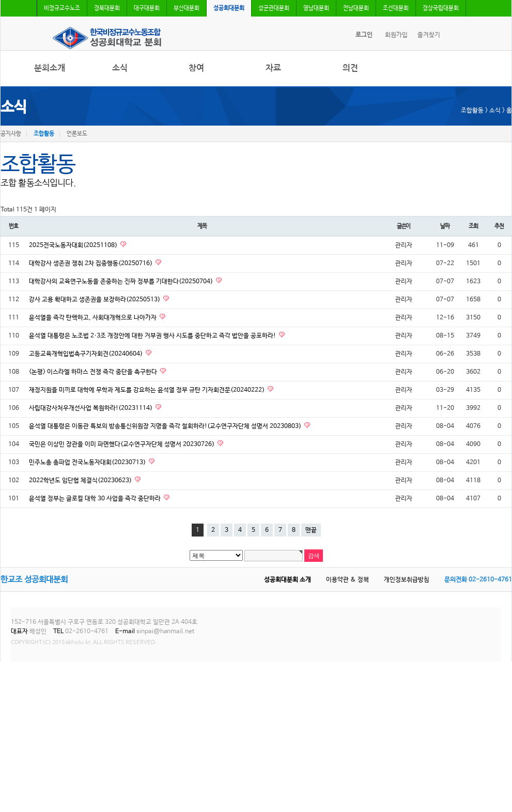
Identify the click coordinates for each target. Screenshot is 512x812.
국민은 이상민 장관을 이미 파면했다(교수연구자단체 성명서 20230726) (122, 445)
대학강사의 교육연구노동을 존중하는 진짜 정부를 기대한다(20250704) (122, 282)
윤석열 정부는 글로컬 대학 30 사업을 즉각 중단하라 (96, 499)
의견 (350, 68)
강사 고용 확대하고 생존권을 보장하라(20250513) (95, 300)
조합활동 (44, 134)
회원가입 (396, 35)
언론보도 (77, 134)
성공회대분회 (229, 8)
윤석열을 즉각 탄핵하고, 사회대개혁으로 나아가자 (94, 318)
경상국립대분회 (441, 8)
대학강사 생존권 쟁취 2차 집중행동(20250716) (91, 264)
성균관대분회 (274, 8)
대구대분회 (147, 8)
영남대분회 (316, 8)
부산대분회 (187, 8)
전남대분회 (356, 8)
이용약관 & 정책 (347, 580)
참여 (196, 68)
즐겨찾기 (429, 35)
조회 (473, 226)
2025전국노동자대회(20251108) (74, 246)
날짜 (445, 226)
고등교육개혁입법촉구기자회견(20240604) (87, 354)
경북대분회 (107, 8)
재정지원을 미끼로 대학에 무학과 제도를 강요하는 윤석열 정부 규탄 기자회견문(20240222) (148, 390)
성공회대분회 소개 (288, 580)
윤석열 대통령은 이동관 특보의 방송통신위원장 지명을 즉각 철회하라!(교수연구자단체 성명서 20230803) (166, 426)
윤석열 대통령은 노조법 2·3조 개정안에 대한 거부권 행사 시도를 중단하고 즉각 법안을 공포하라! (153, 336)
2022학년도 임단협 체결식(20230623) (81, 481)
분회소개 (50, 68)
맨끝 (311, 530)
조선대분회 (396, 8)
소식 (120, 68)
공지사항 (11, 134)
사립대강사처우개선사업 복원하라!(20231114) (91, 408)
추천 (499, 226)
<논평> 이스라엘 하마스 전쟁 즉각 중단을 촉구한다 (94, 372)
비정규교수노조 (62, 8)
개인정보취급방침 (407, 580)
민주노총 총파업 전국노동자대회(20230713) (88, 463)
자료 (273, 68)
